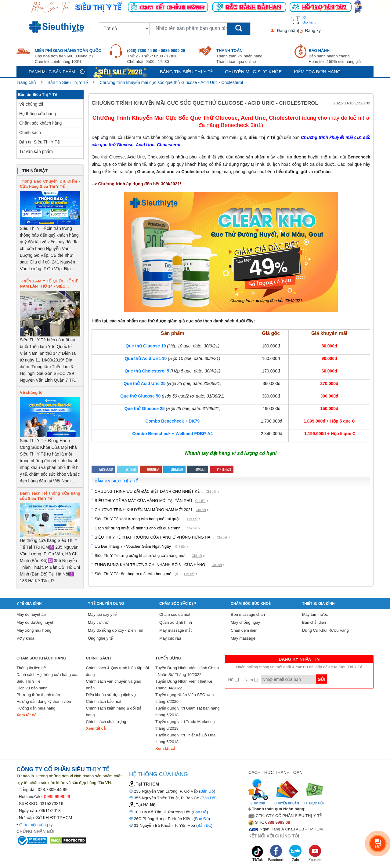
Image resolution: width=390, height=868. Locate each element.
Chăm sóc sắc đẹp (178, 604)
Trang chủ (26, 82)
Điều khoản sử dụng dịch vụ (111, 695)
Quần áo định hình (176, 622)
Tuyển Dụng (168, 658)
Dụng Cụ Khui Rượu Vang (325, 630)
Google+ (151, 469)
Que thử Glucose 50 (140, 396)
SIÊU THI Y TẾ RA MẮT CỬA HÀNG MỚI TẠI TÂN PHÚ (143, 501)
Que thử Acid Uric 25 (145, 383)
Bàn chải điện (314, 622)
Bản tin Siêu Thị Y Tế (68, 82)
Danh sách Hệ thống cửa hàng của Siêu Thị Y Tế (47, 678)
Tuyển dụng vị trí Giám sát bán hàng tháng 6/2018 (187, 712)
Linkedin (174, 469)
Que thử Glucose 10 (146, 346)
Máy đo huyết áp (31, 614)
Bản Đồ (207, 791)
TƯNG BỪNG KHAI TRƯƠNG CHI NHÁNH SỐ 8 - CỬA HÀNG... (152, 565)
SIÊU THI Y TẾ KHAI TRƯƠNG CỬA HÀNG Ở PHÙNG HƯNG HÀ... (154, 537)
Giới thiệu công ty (36, 825)
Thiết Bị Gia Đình (318, 604)
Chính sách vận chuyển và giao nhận (114, 685)
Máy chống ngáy (245, 622)
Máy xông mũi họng (34, 630)
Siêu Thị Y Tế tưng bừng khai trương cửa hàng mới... (142, 556)
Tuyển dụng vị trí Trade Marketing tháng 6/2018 (185, 725)
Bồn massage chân (248, 614)
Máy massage (243, 638)
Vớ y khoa (25, 638)
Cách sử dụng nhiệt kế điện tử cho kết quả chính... (139, 528)
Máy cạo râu (170, 638)
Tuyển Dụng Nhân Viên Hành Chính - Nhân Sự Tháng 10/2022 (187, 671)
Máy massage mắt (175, 630)
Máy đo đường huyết (35, 622)
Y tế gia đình (29, 604)
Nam (251, 680)
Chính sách (30, 133)
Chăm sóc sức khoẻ (251, 604)
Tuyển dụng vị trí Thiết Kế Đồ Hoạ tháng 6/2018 (185, 738)
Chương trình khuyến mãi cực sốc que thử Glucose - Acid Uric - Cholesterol (171, 82)
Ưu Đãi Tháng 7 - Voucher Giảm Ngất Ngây (133, 546)
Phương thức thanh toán (38, 695)
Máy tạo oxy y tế (102, 614)
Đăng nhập (287, 31)
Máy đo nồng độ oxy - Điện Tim (116, 630)
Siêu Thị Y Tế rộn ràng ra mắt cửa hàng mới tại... (138, 574)
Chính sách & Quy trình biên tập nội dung (118, 671)
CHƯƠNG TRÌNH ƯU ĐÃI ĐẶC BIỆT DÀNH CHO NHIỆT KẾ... (149, 491)
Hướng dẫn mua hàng (36, 708)
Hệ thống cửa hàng (38, 114)
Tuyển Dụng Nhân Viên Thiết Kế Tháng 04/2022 (184, 685)
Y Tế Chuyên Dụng (106, 604)
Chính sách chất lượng (106, 722)
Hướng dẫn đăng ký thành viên (44, 701)
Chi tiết (211, 492)
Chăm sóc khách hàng (40, 123)
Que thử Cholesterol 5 (147, 371)
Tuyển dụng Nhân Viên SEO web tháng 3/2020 (184, 698)
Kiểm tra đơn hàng (317, 72)
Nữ (233, 680)
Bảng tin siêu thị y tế (186, 72)
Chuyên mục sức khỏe (253, 72)
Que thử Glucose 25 (145, 409)
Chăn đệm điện (244, 630)
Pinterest (222, 469)
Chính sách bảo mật (104, 701)
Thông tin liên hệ (31, 668)
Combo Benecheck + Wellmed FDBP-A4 (172, 434)
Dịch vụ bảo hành (32, 688)
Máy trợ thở (98, 622)
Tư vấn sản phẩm (36, 151)
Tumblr (198, 469)
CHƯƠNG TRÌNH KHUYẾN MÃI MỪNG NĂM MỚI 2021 (144, 510)
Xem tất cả (26, 715)
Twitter (128, 469)
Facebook (103, 469)
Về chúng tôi (31, 104)
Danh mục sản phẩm (52, 72)
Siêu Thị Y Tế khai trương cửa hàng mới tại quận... (139, 519)
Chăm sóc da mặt (175, 614)
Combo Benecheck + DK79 (172, 421)
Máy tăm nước (315, 614)
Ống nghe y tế (100, 638)
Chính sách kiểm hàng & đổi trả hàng (114, 712)
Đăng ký (313, 31)
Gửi (321, 679)
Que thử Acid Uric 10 (146, 358)
